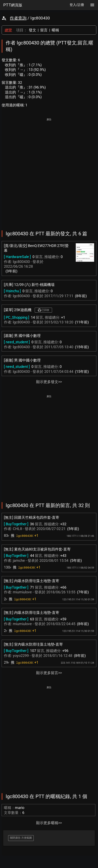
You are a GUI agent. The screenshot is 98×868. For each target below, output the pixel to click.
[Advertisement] (49, 171)
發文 (32, 30)
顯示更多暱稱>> (49, 823)
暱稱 (55, 30)
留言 (44, 30)
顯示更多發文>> (49, 382)
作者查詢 (18, 18)
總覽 (8, 30)
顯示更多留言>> (49, 673)
